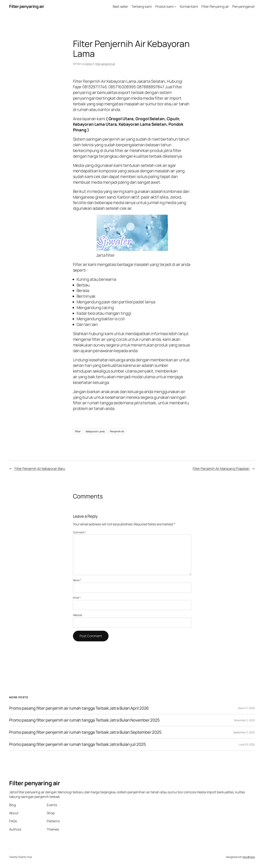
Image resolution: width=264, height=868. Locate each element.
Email (77, 598)
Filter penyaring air (27, 6)
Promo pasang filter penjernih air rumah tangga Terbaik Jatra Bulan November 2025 (84, 720)
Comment (79, 532)
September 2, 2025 (244, 732)
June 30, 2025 (247, 744)
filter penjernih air (105, 64)
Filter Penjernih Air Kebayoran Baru (40, 468)
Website (78, 615)
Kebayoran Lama (95, 431)
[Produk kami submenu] (175, 7)
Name (77, 580)
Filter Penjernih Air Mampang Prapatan (221, 468)
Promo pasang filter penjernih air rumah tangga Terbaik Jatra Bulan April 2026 (79, 708)
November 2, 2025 (244, 720)
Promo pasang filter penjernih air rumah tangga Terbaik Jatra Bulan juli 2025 (77, 744)
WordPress (249, 857)
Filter (78, 431)
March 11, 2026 (246, 708)
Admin (89, 64)
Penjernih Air (117, 431)
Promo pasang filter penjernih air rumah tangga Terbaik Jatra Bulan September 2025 (85, 732)
